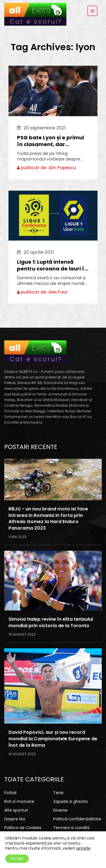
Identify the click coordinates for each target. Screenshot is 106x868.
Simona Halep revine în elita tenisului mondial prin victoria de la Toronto (51, 623)
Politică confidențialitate (77, 819)
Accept (17, 859)
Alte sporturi (16, 810)
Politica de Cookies (23, 828)
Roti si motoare (19, 801)
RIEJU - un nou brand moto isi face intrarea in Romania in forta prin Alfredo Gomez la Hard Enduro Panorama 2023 (48, 519)
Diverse (60, 810)
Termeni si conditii (71, 828)
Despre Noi (15, 819)
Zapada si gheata (70, 801)
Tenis (58, 793)
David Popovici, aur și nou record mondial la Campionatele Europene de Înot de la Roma (53, 739)
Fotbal (10, 793)
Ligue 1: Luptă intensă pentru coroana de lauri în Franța (52, 265)
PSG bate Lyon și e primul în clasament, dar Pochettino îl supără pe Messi (50, 141)
